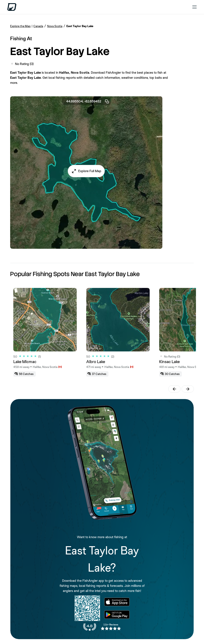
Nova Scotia (55, 26)
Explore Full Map (90, 171)
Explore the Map (20, 26)
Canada (38, 26)
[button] (86, 171)
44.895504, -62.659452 (88, 101)
